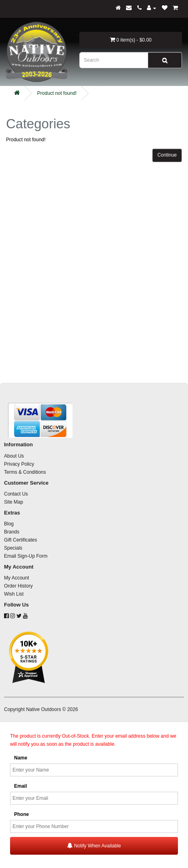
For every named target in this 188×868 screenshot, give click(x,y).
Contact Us (16, 494)
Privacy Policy (19, 464)
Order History (18, 586)
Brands (12, 532)
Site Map (13, 502)
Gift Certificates (21, 540)
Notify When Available (94, 846)
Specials (13, 548)
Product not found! (57, 93)
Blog (9, 524)
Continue (167, 155)
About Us (14, 456)
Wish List (14, 594)
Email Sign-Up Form (26, 556)
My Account (17, 578)
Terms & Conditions (25, 472)
